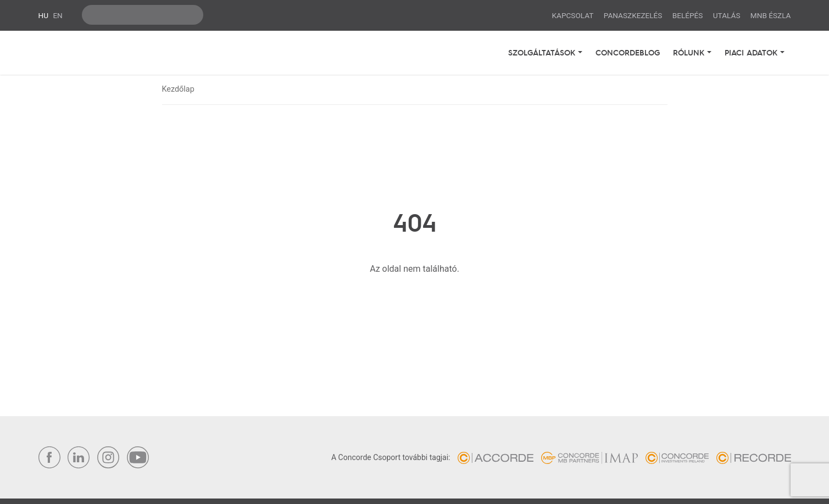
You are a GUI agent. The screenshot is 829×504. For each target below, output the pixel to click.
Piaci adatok (752, 52)
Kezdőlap (178, 89)
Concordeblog (628, 52)
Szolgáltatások (543, 52)
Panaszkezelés (633, 15)
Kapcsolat (573, 15)
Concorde (99, 52)
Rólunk (690, 52)
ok (192, 15)
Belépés (688, 15)
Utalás (727, 15)
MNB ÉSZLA (771, 15)
